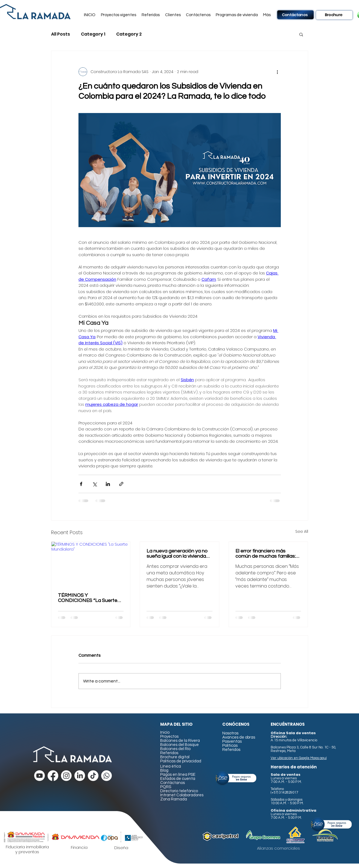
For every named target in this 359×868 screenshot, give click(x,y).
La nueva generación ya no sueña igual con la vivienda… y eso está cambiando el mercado (178, 554)
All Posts (61, 34)
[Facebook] (53, 776)
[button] (119, 15)
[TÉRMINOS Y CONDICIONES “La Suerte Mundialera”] (91, 564)
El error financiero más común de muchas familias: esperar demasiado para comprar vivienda (265, 554)
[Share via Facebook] (81, 484)
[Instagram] (66, 776)
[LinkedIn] (80, 776)
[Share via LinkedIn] (108, 484)
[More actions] (278, 72)
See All (302, 531)
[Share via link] (121, 484)
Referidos (169, 753)
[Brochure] (334, 15)
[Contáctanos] (295, 15)
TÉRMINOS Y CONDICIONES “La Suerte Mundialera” (88, 598)
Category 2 (129, 34)
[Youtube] (40, 776)
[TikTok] (93, 776)
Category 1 (93, 34)
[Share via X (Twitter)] (94, 484)
